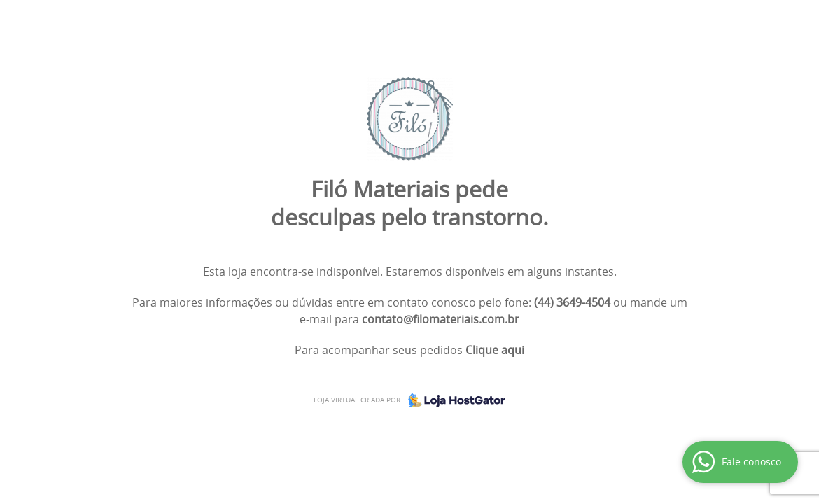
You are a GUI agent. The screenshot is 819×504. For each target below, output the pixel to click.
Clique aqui (495, 350)
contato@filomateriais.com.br (441, 319)
